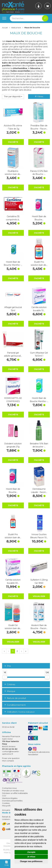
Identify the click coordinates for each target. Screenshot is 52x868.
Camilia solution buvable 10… (39, 309)
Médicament (16, 28)
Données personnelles (12, 801)
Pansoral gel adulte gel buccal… (13, 354)
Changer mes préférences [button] (31, 861)
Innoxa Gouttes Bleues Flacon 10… (39, 536)
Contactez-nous (9, 788)
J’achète (13, 142)
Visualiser (39, 596)
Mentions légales (10, 798)
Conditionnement (15, 705)
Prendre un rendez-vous (13, 791)
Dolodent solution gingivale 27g (13, 445)
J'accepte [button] (31, 852)
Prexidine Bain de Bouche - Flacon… (39, 127)
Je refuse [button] (31, 857)
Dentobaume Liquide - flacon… (39, 490)
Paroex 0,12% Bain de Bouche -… (39, 173)
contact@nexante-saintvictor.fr (11, 753)
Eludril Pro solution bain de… (39, 263)
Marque (10, 691)
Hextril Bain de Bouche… (39, 218)
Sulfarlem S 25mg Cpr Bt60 (39, 581)
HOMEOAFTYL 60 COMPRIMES (13, 400)
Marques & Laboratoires (39, 752)
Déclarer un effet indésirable (15, 793)
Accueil (5, 28)
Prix (7, 666)
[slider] (5, 677)
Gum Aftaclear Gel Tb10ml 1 (39, 354)
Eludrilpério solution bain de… (13, 173)
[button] (13, 97)
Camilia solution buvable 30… (13, 581)
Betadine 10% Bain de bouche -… (39, 445)
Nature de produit (15, 698)
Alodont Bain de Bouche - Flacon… (39, 627)
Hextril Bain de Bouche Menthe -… (13, 263)
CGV (4, 796)
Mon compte (8, 761)
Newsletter (33, 754)
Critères (10, 684)
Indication (19, 712)
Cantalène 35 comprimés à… (13, 218)
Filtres (39, 97)
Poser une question (11, 758)
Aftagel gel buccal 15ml (13, 309)
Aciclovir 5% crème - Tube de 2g (13, 127)
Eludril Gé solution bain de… (13, 627)
